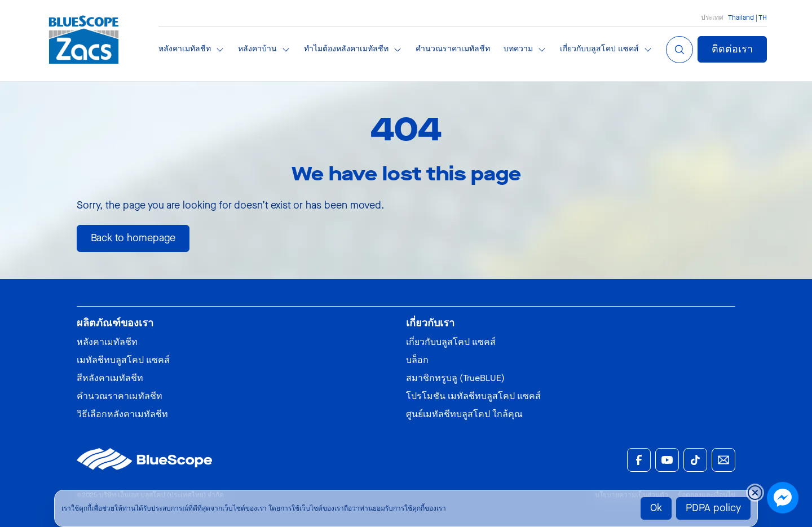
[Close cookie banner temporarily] (755, 493)
